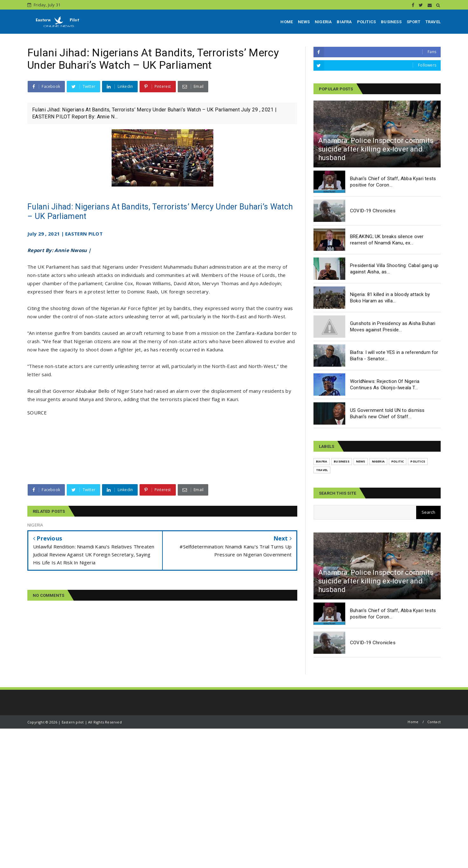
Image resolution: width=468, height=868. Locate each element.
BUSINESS (391, 22)
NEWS (304, 22)
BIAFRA (344, 22)
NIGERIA (323, 22)
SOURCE (37, 413)
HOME (287, 22)
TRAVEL (433, 22)
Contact (434, 722)
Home (413, 722)
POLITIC (398, 461)
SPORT (413, 22)
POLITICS (367, 22)
